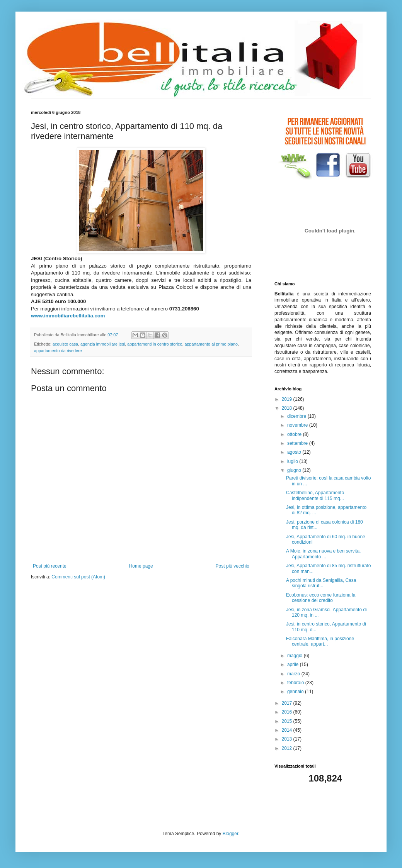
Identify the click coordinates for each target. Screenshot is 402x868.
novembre (298, 425)
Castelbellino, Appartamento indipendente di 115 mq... (315, 495)
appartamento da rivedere (58, 351)
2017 (288, 703)
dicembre (297, 416)
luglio (293, 461)
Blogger (231, 834)
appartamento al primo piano (211, 344)
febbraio (296, 683)
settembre (298, 443)
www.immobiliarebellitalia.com (68, 316)
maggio (296, 656)
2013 (288, 739)
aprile (294, 665)
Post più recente (50, 566)
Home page (141, 566)
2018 (288, 408)
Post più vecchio (233, 566)
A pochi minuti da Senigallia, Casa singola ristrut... (321, 583)
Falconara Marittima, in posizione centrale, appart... (320, 641)
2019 (288, 399)
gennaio (296, 692)
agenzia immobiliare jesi (103, 344)
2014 (288, 730)
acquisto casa (65, 344)
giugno (295, 470)
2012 (288, 748)
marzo (294, 674)
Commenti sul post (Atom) (78, 577)
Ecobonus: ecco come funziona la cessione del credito (321, 598)
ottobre (295, 434)
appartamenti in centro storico (155, 344)
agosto (295, 452)
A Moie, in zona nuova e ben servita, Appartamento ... (323, 554)
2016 (288, 712)
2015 (288, 721)
